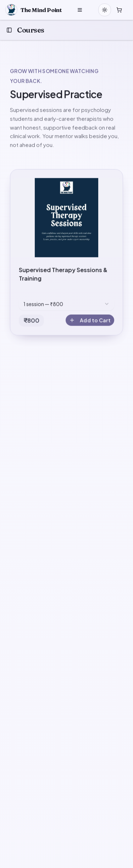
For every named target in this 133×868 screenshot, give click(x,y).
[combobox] (66, 304)
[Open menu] (80, 10)
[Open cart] (119, 10)
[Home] (34, 10)
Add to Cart (90, 321)
